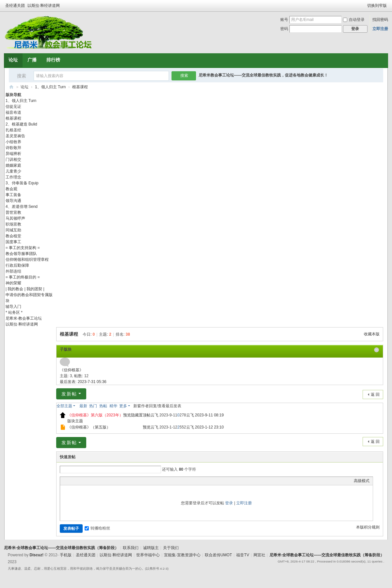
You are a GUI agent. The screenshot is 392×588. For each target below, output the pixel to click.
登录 (229, 503)
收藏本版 (372, 334)
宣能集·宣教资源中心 (182, 555)
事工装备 (13, 195)
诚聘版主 (151, 548)
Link (88, 481)
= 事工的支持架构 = (23, 248)
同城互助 (13, 230)
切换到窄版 (377, 6)
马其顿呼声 (15, 218)
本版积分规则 (368, 527)
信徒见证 (13, 107)
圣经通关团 (15, 6)
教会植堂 (13, 236)
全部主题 (64, 406)
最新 (83, 406)
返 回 (375, 395)
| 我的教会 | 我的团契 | (25, 289)
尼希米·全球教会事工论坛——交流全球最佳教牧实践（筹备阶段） (11, 87)
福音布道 (13, 112)
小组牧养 (13, 142)
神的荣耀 (13, 283)
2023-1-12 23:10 (209, 427)
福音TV (243, 555)
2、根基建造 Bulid (21, 124)
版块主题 (75, 421)
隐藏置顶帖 (141, 415)
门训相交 (13, 160)
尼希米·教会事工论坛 (24, 318)
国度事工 (13, 242)
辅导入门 (13, 307)
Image (80, 481)
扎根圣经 (13, 130)
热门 (93, 406)
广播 (32, 60)
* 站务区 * (14, 312)
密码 (284, 29)
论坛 (13, 60)
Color (72, 481)
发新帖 (69, 394)
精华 (113, 406)
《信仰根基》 (72, 370)
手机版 (66, 555)
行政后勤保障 (17, 265)
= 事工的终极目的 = (23, 277)
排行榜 (53, 60)
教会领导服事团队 (21, 254)
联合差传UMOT (218, 555)
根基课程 (80, 87)
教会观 (11, 189)
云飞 (155, 415)
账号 (284, 20)
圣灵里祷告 (15, 136)
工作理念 (13, 177)
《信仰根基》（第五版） (89, 427)
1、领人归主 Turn (50, 87)
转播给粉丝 (97, 528)
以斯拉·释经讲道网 (44, 6)
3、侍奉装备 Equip (22, 183)
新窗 (137, 406)
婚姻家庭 (13, 165)
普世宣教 (13, 212)
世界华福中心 (148, 555)
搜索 (22, 76)
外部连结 (13, 271)
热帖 (103, 406)
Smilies (112, 481)
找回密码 (380, 20)
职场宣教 (13, 224)
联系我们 (131, 548)
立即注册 (380, 29)
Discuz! (36, 555)
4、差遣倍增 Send (22, 207)
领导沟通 (13, 201)
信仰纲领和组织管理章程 (27, 260)
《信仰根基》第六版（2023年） (95, 415)
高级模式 (362, 481)
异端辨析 (13, 154)
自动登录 (354, 20)
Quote (96, 481)
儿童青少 (13, 171)
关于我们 (171, 548)
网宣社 (259, 555)
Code (104, 481)
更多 (123, 406)
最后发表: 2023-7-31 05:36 (83, 382)
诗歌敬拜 (13, 148)
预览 (127, 415)
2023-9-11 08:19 (209, 415)
